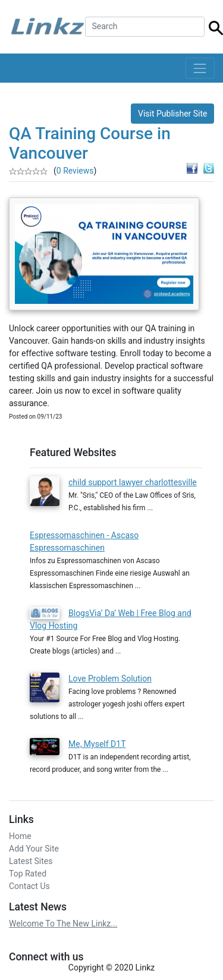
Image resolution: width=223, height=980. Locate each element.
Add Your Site (34, 849)
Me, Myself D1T (97, 744)
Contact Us (29, 886)
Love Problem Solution (110, 679)
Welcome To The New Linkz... (63, 924)
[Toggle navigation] (200, 68)
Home (20, 836)
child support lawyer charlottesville (133, 482)
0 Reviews (75, 171)
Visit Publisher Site (173, 114)
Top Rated (28, 874)
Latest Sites (31, 861)
